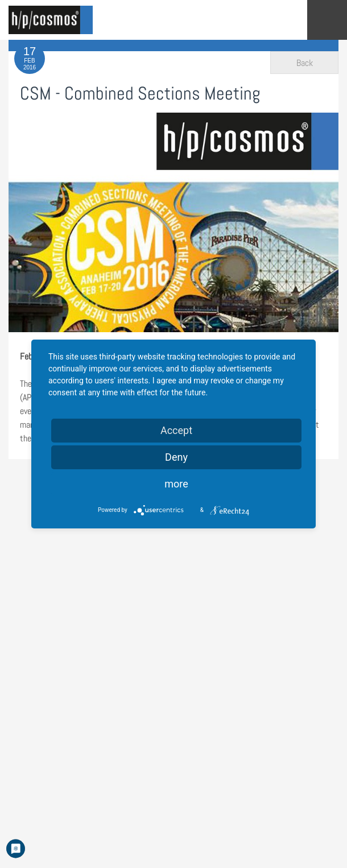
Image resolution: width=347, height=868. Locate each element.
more (176, 484)
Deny (176, 457)
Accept (176, 430)
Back (305, 63)
